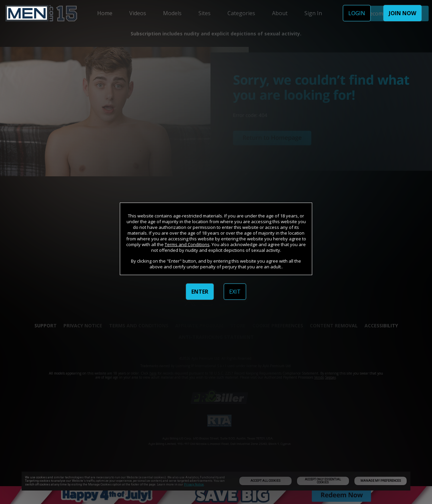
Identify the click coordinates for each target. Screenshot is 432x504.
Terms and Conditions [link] (187, 244)
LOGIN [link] (357, 13)
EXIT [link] (235, 292)
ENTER (200, 292)
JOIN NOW (402, 13)
